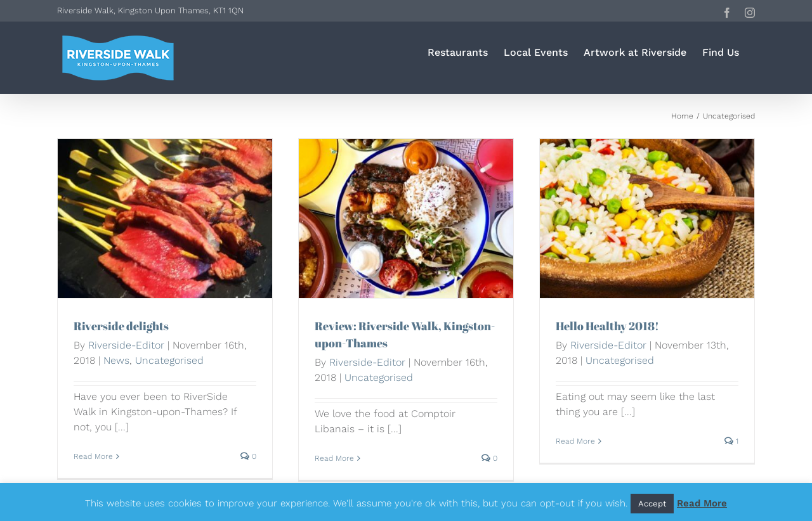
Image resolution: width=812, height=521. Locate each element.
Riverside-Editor (126, 345)
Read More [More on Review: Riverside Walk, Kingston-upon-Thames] (334, 458)
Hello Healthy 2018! (607, 326)
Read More (702, 503)
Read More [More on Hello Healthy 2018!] (575, 441)
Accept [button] (652, 504)
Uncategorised (169, 360)
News (116, 360)
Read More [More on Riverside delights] (93, 456)
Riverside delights (121, 326)
